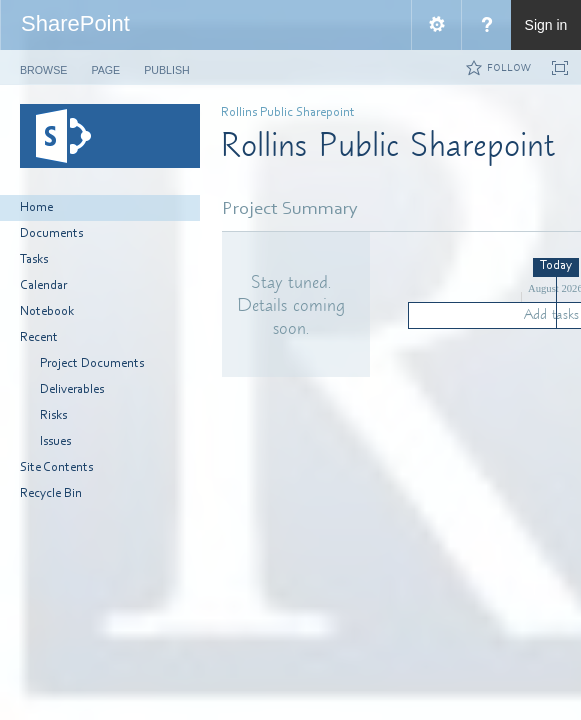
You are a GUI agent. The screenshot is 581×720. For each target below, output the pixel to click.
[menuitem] (436, 25)
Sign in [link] (546, 25)
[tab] (43, 66)
